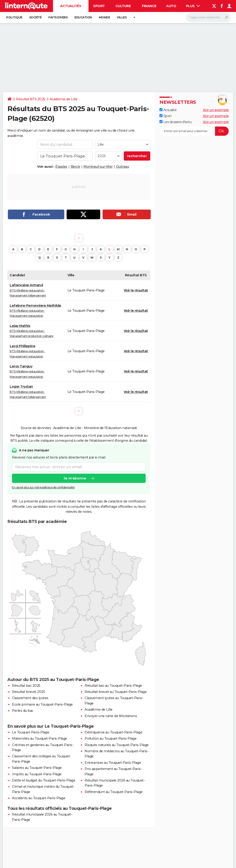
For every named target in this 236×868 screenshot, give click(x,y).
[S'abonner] (194, 131)
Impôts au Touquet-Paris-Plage (37, 774)
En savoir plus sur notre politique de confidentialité (43, 487)
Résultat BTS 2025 (31, 99)
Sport (99, 6)
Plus (193, 6)
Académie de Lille (63, 99)
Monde (105, 17)
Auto (171, 6)
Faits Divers (58, 17)
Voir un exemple (216, 110)
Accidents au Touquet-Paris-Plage (39, 798)
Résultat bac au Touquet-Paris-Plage (113, 686)
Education (83, 17)
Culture (123, 6)
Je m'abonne (75, 478)
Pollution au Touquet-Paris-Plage (111, 738)
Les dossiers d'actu (176, 122)
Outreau (123, 167)
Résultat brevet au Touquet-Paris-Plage (116, 692)
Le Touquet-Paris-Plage (31, 732)
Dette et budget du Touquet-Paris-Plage (44, 780)
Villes (122, 17)
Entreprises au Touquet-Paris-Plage (113, 763)
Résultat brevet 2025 (28, 692)
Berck (75, 167)
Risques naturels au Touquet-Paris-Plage (117, 745)
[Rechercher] (208, 17)
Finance (149, 6)
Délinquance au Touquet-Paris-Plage (113, 732)
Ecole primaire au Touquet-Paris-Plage (42, 704)
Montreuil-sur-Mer (98, 167)
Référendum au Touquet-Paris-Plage (114, 792)
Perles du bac (23, 711)
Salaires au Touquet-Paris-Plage (37, 768)
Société (35, 17)
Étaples (61, 167)
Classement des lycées (30, 698)
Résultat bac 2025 (26, 686)
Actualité (168, 110)
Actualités (71, 6)
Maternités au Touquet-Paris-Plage (40, 738)
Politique (14, 17)
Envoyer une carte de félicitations (111, 716)
